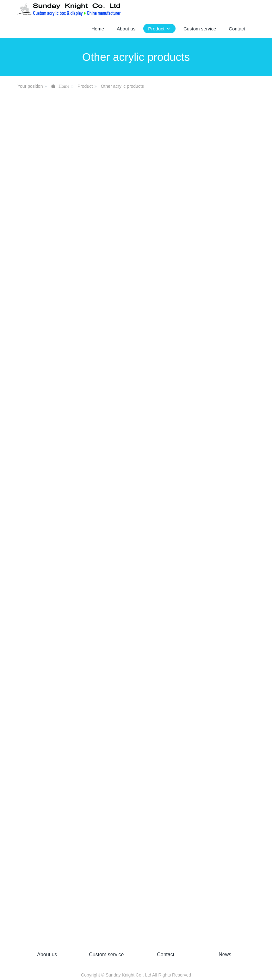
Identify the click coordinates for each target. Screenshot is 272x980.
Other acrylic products (122, 86)
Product (85, 86)
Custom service (106, 954)
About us (47, 954)
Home (98, 29)
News (225, 954)
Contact (166, 954)
